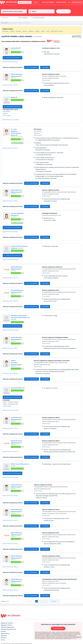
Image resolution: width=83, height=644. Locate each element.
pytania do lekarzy (61, 2)
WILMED (14, 97)
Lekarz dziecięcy (39, 18)
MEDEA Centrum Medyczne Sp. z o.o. (20, 465)
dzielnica (5, 18)
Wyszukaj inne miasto (57, 31)
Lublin (43, 31)
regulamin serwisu (7, 623)
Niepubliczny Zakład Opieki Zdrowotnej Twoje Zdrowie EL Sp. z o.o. (20, 317)
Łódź (48, 31)
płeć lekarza (23, 18)
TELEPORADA (45, 67)
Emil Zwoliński (16, 48)
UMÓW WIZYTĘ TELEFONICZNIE (12, 58)
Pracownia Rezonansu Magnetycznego (21, 291)
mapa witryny (5, 633)
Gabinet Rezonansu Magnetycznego (21, 75)
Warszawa (5, 31)
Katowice (31, 31)
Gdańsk (37, 31)
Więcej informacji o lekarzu (10, 62)
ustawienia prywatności (8, 629)
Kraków (12, 31)
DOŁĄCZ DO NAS (58, 628)
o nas (3, 640)
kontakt (3, 631)
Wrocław (18, 31)
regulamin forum (6, 625)
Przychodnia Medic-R (18, 388)
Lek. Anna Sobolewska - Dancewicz (19, 214)
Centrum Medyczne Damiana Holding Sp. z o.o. (21, 247)
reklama (4, 638)
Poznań (25, 31)
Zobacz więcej (46, 80)
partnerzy (4, 636)
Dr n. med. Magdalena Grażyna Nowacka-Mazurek (17, 132)
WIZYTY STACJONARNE (31, 67)
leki (69, 2)
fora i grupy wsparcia (48, 2)
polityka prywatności (8, 627)
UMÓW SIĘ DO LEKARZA (25, 2)
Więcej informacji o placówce (11, 120)
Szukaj (64, 11)
